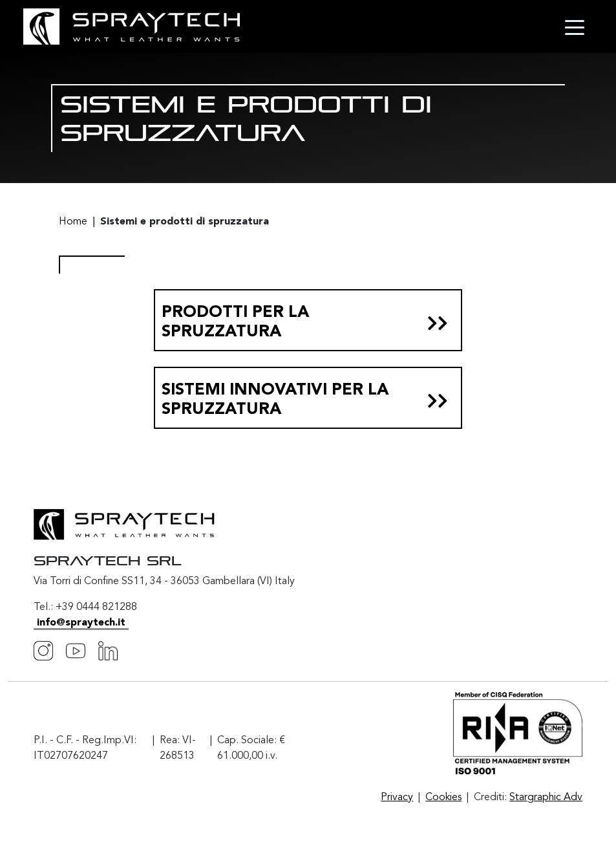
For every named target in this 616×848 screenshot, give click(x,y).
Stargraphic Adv (546, 798)
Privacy (397, 798)
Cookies (443, 798)
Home (73, 222)
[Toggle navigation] (575, 27)
